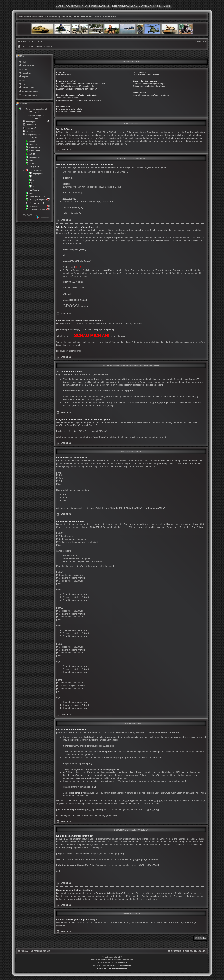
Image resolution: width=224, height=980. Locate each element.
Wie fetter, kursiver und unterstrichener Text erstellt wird (81, 84)
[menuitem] (40, 42)
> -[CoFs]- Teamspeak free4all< (35, 109)
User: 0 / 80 (27, 112)
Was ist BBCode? (64, 75)
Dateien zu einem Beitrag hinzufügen (149, 86)
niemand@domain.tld (84, 793)
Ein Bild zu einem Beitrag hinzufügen (149, 84)
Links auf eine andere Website (146, 75)
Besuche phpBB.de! (107, 752)
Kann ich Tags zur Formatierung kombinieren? (77, 89)
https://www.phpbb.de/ (108, 769)
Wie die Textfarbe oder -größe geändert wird (75, 86)
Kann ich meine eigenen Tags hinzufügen (151, 95)
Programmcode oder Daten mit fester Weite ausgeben (80, 100)
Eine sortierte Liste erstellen (69, 112)
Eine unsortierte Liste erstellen (70, 109)
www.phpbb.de (85, 778)
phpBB (103, 960)
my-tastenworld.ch (124, 966)
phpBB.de (123, 963)
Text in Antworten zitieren (67, 98)
